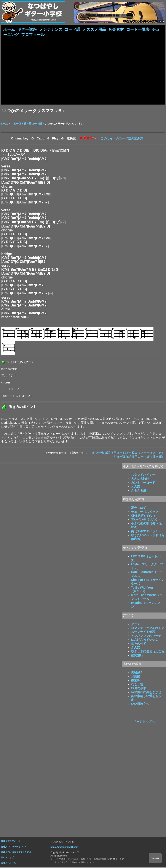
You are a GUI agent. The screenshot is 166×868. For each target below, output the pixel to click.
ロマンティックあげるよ (148, 628)
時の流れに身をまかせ (146, 693)
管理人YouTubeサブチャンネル (16, 852)
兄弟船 (136, 677)
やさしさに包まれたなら (148, 652)
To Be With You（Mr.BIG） (142, 590)
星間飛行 (137, 656)
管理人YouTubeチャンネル (14, 847)
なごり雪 (137, 685)
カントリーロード (143, 483)
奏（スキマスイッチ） (146, 532)
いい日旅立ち (140, 704)
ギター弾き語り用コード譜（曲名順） (139, 457)
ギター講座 (27, 29)
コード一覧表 (138, 29)
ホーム (9, 29)
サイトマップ (7, 858)
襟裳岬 (136, 681)
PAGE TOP (155, 858)
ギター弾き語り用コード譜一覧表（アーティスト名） (128, 453)
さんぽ (136, 648)
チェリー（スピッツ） (146, 512)
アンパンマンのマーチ (146, 636)
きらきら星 (139, 491)
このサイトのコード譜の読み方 (122, 139)
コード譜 (72, 29)
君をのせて (139, 644)
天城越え (137, 673)
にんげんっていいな (145, 640)
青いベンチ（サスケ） (146, 520)
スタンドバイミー (143, 475)
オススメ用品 (94, 29)
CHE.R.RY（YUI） (144, 516)
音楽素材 (116, 29)
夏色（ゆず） (140, 508)
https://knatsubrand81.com (64, 848)
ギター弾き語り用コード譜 (26, 124)
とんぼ (136, 487)
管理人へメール (8, 863)
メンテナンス (51, 29)
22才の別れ (139, 689)
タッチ (136, 624)
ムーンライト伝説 (143, 632)
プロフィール (33, 35)
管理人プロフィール (11, 842)
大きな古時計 (140, 479)
